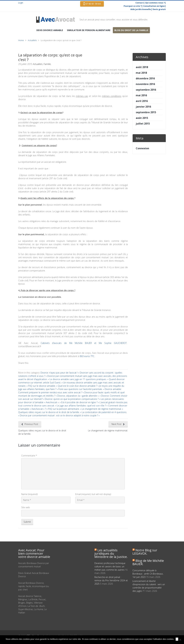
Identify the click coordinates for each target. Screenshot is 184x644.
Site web (26, 507)
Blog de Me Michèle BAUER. (148, 562)
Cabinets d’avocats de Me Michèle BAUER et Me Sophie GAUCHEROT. (83, 343)
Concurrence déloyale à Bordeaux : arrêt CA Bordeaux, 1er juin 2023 (148, 574)
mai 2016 (141, 95)
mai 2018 (141, 73)
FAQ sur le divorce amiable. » (43, 386)
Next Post (117, 424)
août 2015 (142, 118)
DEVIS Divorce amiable (50, 30)
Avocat (58, 20)
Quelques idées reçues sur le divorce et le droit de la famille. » (50, 412)
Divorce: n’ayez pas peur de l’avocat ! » (60, 373)
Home (21, 40)
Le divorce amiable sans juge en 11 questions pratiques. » (79, 379)
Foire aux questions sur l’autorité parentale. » (82, 389)
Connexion (142, 148)
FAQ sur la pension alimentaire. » (65, 409)
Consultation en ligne (154, 6)
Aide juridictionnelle (141, 9)
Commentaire (29, 456)
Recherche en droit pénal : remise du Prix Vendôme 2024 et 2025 (111, 580)
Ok (177, 639)
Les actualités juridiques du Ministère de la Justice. (111, 553)
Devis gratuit (159, 9)
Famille (47, 64)
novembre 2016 (145, 84)
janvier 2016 (143, 107)
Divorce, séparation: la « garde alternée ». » (79, 396)
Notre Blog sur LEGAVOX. (145, 552)
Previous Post (31, 424)
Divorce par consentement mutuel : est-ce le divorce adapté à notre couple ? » (60, 415)
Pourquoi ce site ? (133, 6)
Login (21, 3)
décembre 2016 (145, 78)
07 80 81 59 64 (92, 4)
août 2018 (142, 67)
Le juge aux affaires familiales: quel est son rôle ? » (82, 406)
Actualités (32, 40)
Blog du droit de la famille (131, 30)
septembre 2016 (146, 90)
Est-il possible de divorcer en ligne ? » (80, 402)
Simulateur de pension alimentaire (89, 30)
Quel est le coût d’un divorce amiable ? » (79, 386)
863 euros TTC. (87, 356)
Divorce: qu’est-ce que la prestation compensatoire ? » (73, 399)
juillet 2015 (143, 124)
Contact (139, 3)
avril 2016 (142, 101)
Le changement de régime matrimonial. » (102, 409)
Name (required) (29, 494)
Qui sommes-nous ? (155, 3)
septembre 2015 (146, 112)
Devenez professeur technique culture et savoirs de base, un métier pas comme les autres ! (110, 566)
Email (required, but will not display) (93, 494)
